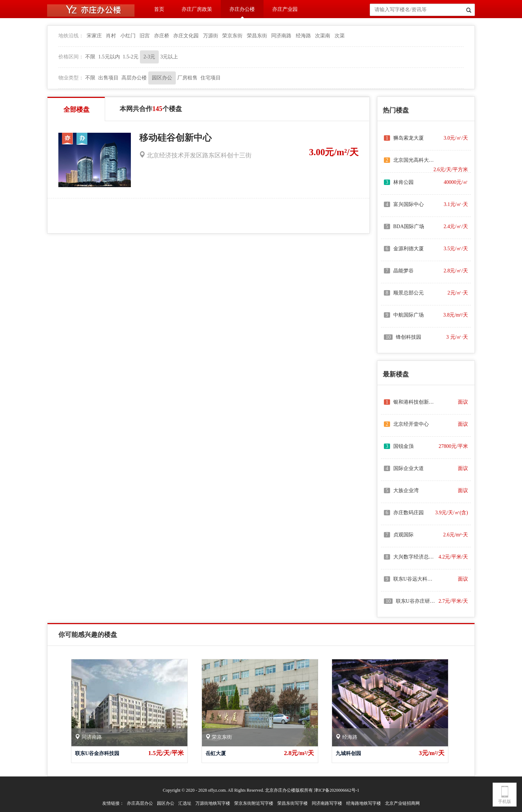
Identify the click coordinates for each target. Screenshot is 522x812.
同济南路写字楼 (327, 803)
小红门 (128, 36)
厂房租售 (187, 78)
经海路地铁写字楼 (364, 803)
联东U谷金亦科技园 (97, 753)
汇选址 (185, 803)
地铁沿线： (71, 36)
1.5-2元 (131, 57)
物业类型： (71, 78)
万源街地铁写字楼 (213, 803)
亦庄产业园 (285, 9)
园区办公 (162, 78)
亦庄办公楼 (242, 9)
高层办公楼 (134, 78)
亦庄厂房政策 (197, 9)
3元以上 (169, 57)
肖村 (111, 36)
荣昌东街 (257, 36)
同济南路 (281, 36)
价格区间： (71, 57)
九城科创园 (348, 753)
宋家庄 (94, 36)
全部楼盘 (76, 110)
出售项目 (108, 78)
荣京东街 (232, 36)
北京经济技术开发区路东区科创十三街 (195, 155)
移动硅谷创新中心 (175, 138)
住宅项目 (211, 78)
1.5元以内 (109, 57)
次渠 (340, 36)
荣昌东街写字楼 (293, 803)
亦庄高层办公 (140, 803)
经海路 (303, 36)
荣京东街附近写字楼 (254, 803)
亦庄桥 (162, 36)
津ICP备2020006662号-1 (337, 790)
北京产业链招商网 (402, 803)
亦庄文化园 (186, 36)
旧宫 (145, 36)
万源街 (211, 36)
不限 (90, 57)
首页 (159, 9)
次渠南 (323, 36)
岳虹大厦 (216, 753)
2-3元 (150, 57)
